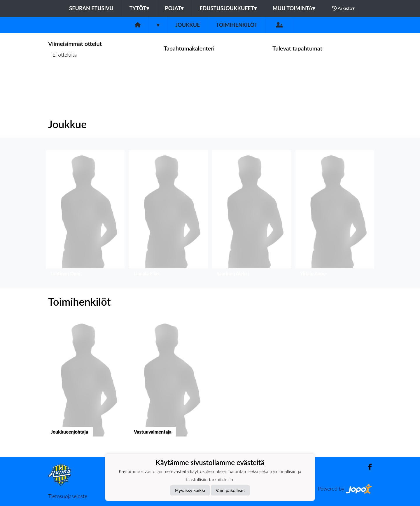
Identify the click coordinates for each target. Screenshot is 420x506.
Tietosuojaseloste (68, 496)
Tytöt (139, 8)
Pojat (174, 8)
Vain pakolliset (230, 490)
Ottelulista (63, 77)
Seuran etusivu (91, 8)
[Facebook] (368, 467)
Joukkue (188, 25)
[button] (85, 215)
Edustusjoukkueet (228, 8)
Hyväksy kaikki (190, 490)
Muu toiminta (294, 8)
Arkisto (343, 8)
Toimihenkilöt (237, 25)
